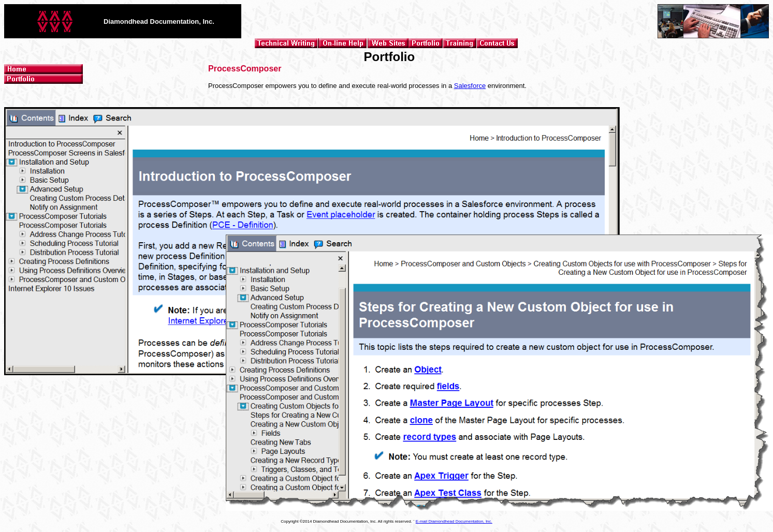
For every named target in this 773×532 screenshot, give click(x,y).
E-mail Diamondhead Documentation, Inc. (454, 521)
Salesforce (470, 86)
